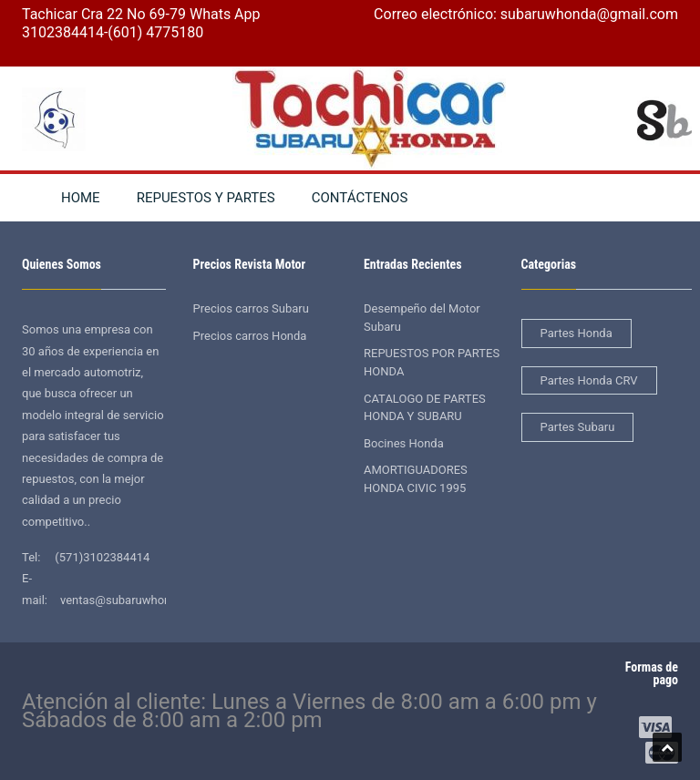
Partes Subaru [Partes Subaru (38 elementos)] (578, 427)
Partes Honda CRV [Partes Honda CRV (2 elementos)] (589, 380)
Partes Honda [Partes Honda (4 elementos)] (576, 333)
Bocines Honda (404, 443)
